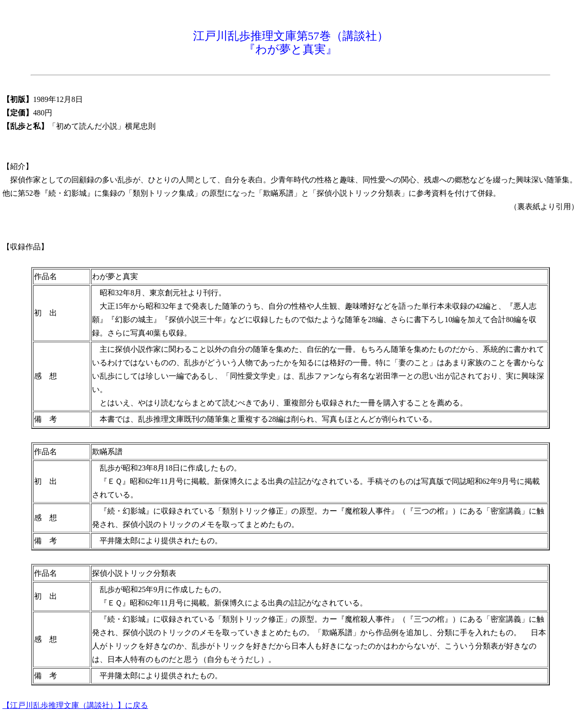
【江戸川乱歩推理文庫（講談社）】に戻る (75, 705)
